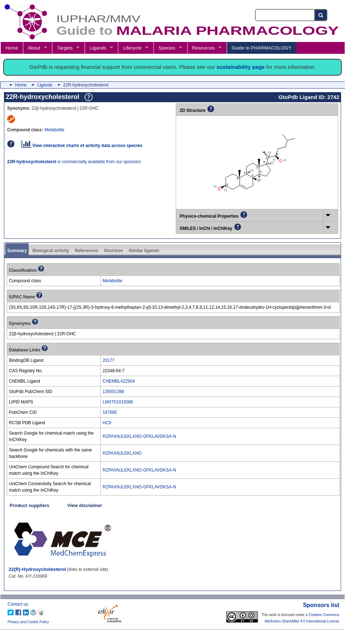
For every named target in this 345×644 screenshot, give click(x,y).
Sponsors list (321, 605)
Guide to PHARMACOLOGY (261, 48)
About (34, 48)
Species (167, 48)
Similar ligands (144, 251)
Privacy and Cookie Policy (28, 622)
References (87, 251)
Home (12, 48)
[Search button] (321, 15)
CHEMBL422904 (119, 381)
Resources (204, 48)
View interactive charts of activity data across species (82, 146)
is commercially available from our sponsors (74, 162)
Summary (17, 251)
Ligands (98, 48)
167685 (110, 412)
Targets (65, 48)
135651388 (113, 392)
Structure (113, 251)
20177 (108, 360)
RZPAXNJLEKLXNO (122, 453)
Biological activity (51, 251)
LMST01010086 (118, 402)
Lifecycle (132, 48)
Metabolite (54, 130)
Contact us (18, 604)
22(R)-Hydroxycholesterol (37, 569)
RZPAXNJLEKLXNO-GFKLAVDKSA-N (139, 436)
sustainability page (240, 67)
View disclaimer (85, 505)
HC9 (107, 423)
